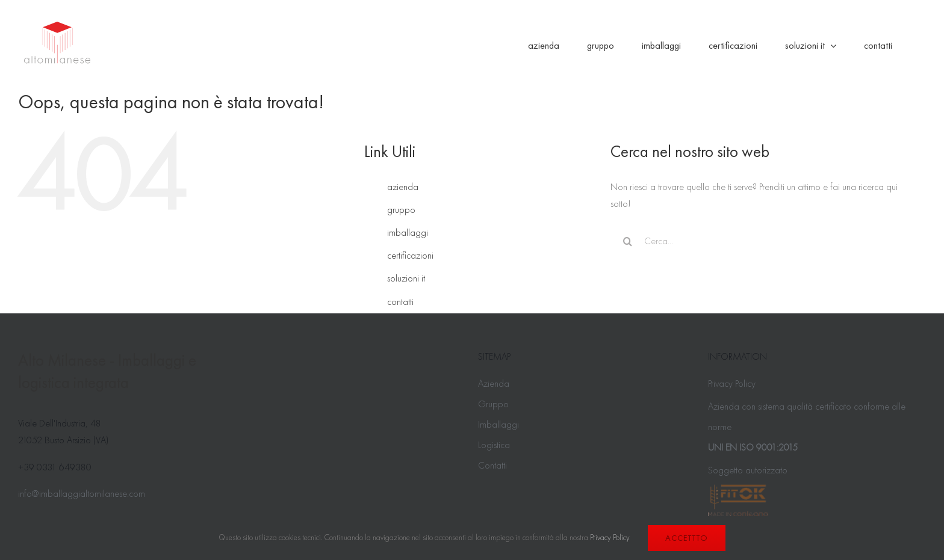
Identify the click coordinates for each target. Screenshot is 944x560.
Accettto (687, 538)
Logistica (494, 445)
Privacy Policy (732, 383)
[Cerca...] (756, 241)
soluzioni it (406, 278)
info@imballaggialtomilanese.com (82, 494)
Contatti (492, 465)
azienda (403, 187)
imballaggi (408, 232)
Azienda (494, 383)
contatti (400, 302)
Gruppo (493, 404)
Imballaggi (498, 424)
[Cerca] (627, 241)
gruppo (401, 210)
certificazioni (410, 255)
